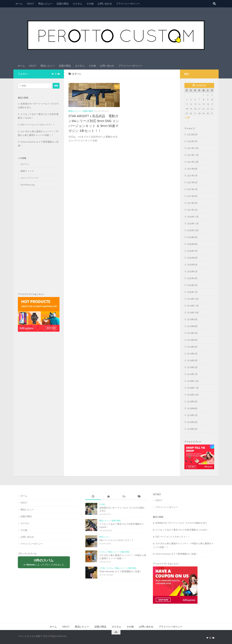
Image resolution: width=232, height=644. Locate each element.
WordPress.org (28, 185)
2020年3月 (192, 278)
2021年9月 (192, 169)
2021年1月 (192, 210)
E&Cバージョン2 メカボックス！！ (38, 125)
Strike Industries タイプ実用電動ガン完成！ (121, 572)
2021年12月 (193, 148)
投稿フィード (27, 171)
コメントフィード (29, 178)
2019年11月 (193, 306)
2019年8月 (192, 326)
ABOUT (30, 4)
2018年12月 (193, 381)
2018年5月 (192, 429)
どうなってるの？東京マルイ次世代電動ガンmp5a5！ (182, 530)
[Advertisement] (39, 240)
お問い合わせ (105, 4)
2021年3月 (192, 196)
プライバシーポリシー (128, 4)
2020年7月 (192, 251)
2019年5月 (192, 347)
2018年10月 (193, 395)
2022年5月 (192, 135)
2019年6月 (192, 340)
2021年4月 (192, 189)
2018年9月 (192, 402)
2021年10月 (193, 162)
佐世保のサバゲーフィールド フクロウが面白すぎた (181, 523)
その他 (90, 4)
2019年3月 (192, 361)
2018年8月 (192, 408)
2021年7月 (192, 176)
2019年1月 (192, 374)
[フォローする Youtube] (59, 74)
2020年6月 (192, 258)
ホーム (19, 4)
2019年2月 (192, 367)
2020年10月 (193, 230)
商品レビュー (45, 4)
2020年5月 (192, 265)
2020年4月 (192, 272)
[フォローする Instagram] (56, 74)
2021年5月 (192, 183)
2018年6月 (192, 422)
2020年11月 (193, 224)
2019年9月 (192, 319)
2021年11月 (193, 155)
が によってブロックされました (44, 562)
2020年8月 (192, 244)
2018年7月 (192, 415)
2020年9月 (192, 237)
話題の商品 (63, 4)
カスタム (77, 4)
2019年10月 (193, 313)
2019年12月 (193, 299)
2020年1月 (192, 292)
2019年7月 (192, 333)
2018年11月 (193, 388)
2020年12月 (193, 217)
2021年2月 (192, 203)
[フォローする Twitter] (53, 74)
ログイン (25, 164)
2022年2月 (192, 141)
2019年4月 (192, 354)
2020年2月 (192, 285)
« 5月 (187, 118)
